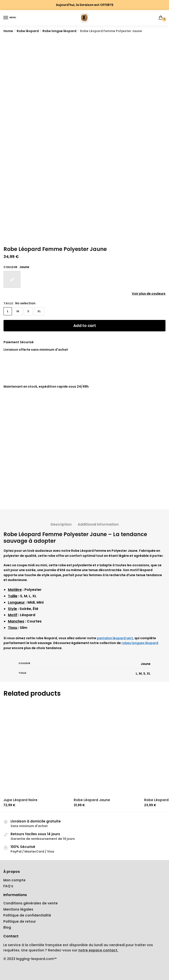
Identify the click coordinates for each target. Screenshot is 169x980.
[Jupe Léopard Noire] (37, 750)
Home (8, 31)
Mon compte (14, 880)
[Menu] (10, 18)
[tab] (61, 521)
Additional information (98, 524)
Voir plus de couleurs (149, 294)
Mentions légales (18, 909)
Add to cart (85, 326)
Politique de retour (20, 921)
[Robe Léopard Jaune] (107, 750)
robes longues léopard (140, 643)
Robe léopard (28, 31)
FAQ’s (8, 886)
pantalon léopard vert (115, 638)
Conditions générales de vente (30, 903)
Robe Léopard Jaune (92, 800)
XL (39, 311)
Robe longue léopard (59, 31)
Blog (7, 927)
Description (61, 524)
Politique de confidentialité (27, 915)
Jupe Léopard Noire (20, 800)
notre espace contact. (98, 950)
